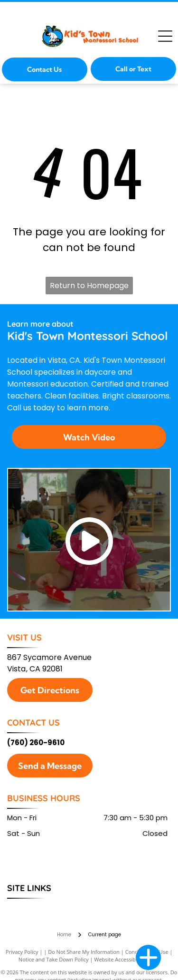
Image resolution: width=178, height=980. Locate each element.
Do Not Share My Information (84, 952)
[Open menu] (165, 36)
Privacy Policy (22, 952)
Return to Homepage (89, 286)
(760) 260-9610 (36, 742)
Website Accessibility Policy (127, 959)
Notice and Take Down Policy (54, 959)
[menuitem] (25, 909)
